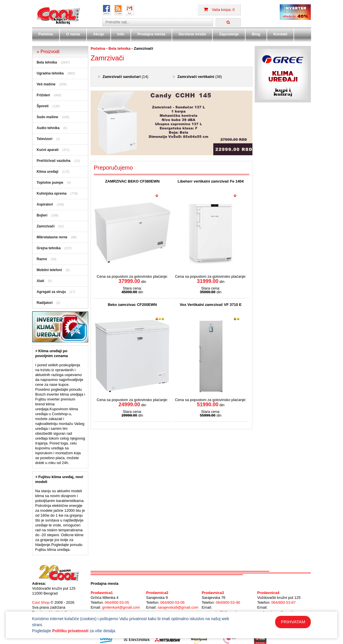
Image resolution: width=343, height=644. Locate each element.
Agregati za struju (51, 292)
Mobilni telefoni (49, 270)
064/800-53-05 (117, 602)
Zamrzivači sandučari (122, 77)
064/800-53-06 (172, 602)
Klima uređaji (48, 172)
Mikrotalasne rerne (52, 237)
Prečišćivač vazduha (54, 161)
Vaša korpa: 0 (219, 10)
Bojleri (42, 215)
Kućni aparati (48, 150)
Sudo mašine (48, 117)
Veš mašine (46, 84)
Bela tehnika (47, 62)
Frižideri (44, 95)
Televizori (45, 139)
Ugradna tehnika (50, 73)
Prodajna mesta (151, 34)
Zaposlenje (229, 34)
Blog (256, 34)
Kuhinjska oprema (52, 193)
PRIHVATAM (293, 622)
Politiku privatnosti (70, 631)
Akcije (99, 34)
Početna (46, 34)
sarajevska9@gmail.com (178, 607)
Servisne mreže (192, 34)
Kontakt (280, 34)
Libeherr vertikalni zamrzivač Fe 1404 (211, 181)
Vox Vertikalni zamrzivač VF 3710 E (211, 305)
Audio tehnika (48, 128)
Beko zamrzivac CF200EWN (132, 305)
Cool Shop (41, 602)
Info (121, 34)
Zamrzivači (46, 226)
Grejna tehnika (49, 248)
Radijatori (45, 303)
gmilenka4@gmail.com (121, 607)
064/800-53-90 (228, 602)
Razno (42, 259)
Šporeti (43, 106)
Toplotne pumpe (50, 183)
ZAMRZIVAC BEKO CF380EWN (132, 181)
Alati (41, 281)
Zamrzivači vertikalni (196, 77)
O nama (73, 34)
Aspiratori (45, 204)
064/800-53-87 (284, 602)
